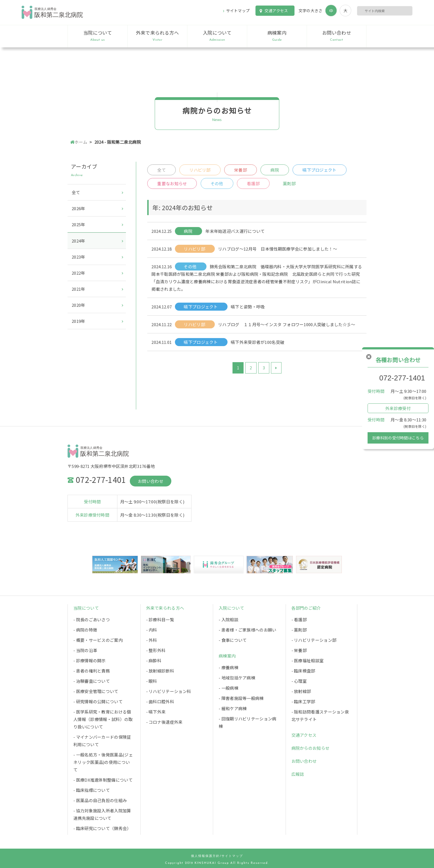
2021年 (78, 289)
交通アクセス (276, 11)
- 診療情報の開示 (90, 660)
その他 (217, 183)
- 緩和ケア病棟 (233, 708)
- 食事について (233, 640)
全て (162, 170)
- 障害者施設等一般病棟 (241, 698)
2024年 (78, 241)
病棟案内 (277, 36)
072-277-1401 (402, 378)
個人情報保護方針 (205, 856)
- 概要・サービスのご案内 (98, 640)
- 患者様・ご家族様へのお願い (248, 630)
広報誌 (298, 774)
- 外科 (152, 640)
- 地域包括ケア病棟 (237, 678)
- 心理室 (299, 681)
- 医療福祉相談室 (308, 660)
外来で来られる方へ (157, 36)
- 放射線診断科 (160, 671)
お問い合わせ (337, 36)
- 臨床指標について (92, 790)
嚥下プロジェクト (319, 170)
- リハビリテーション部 (314, 640)
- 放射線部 (301, 691)
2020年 (78, 305)
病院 (275, 170)
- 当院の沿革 (85, 650)
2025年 (78, 224)
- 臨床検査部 (303, 671)
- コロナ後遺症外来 (164, 722)
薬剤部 (289, 183)
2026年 (78, 208)
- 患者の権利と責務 (92, 671)
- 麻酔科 (154, 660)
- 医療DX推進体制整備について (103, 780)
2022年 (78, 273)
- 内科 (152, 630)
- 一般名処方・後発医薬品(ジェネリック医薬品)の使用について (103, 762)
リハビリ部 (200, 170)
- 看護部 (299, 620)
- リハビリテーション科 (169, 691)
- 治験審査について (92, 681)
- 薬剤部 (299, 630)
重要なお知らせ (172, 183)
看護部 (253, 183)
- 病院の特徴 (85, 630)
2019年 (78, 321)
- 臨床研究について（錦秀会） (102, 828)
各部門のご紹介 (306, 608)
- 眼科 (152, 681)
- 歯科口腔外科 (160, 701)
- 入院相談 (228, 620)
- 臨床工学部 (303, 701)
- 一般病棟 (228, 688)
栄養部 (241, 170)
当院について (98, 36)
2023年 (78, 257)
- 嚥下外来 (156, 712)
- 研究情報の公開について (98, 701)
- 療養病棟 (228, 667)
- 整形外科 (156, 650)
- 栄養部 (299, 650)
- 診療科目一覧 (160, 620)
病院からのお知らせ (311, 748)
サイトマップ (238, 11)
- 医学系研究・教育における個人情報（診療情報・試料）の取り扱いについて (103, 719)
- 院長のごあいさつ (92, 620)
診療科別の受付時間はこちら (398, 438)
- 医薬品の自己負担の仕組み (100, 800)
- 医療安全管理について (96, 691)
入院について (217, 36)
